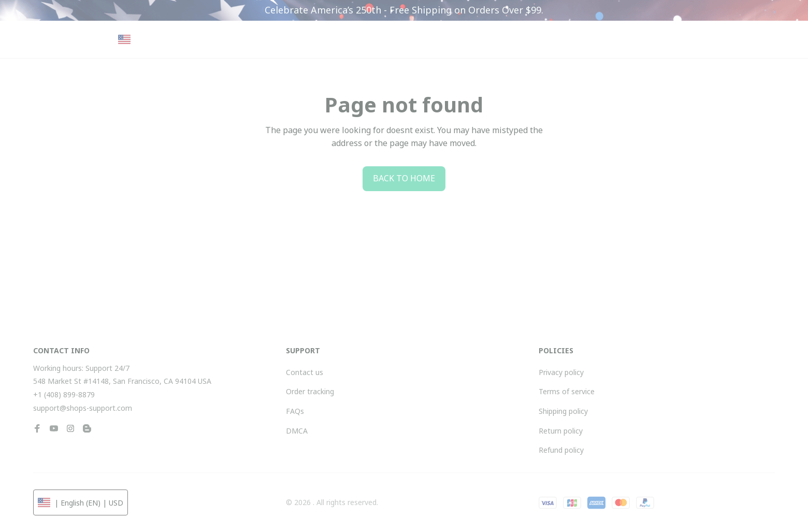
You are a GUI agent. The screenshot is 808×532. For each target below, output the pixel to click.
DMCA (297, 431)
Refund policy (561, 450)
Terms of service (567, 391)
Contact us (305, 372)
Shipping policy (563, 411)
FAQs (295, 411)
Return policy (561, 431)
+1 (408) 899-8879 (64, 394)
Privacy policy (561, 372)
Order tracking (310, 391)
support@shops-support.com (83, 408)
